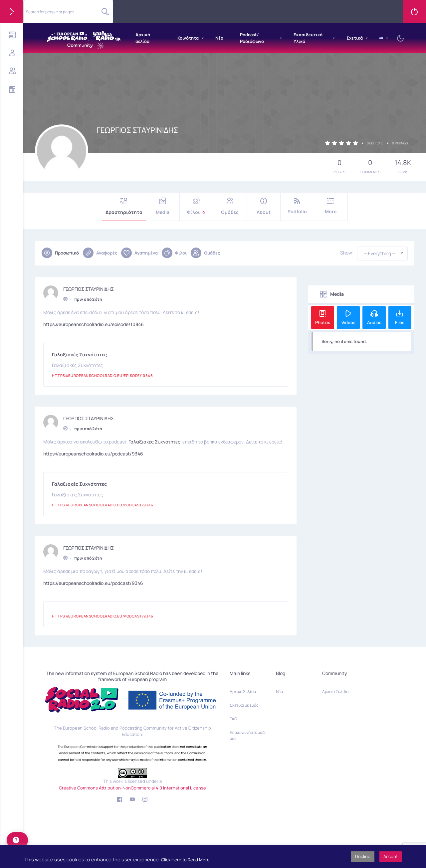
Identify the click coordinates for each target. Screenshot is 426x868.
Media (163, 206)
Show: (347, 253)
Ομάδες (230, 206)
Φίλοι (196, 206)
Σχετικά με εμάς (244, 705)
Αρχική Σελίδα (243, 692)
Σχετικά (355, 38)
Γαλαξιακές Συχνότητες (154, 440)
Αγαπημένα (139, 253)
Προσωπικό (60, 253)
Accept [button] (391, 856)
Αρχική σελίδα (143, 38)
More (331, 206)
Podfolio (297, 206)
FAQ (233, 719)
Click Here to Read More (185, 860)
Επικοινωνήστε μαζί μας (248, 735)
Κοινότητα (188, 38)
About (264, 206)
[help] (17, 840)
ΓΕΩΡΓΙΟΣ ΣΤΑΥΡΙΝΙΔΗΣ (89, 287)
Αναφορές (100, 253)
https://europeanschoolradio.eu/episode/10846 (94, 323)
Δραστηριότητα (124, 206)
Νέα (219, 38)
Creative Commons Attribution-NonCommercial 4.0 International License (132, 788)
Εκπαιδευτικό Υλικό (308, 38)
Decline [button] (363, 856)
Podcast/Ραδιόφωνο (252, 38)
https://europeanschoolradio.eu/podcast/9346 (93, 452)
